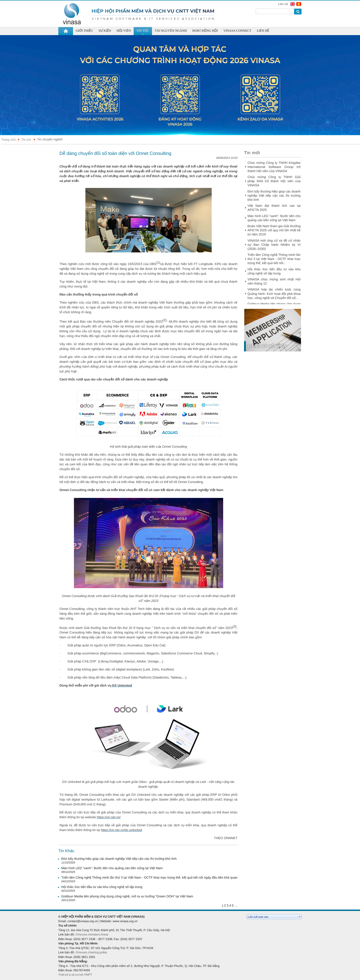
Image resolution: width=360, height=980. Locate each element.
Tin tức (26, 140)
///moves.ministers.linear (92, 934)
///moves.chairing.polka (91, 952)
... (236, 905)
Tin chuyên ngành (50, 139)
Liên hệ (283, 4)
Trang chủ (8, 140)
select (300, 917)
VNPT (89, 975)
